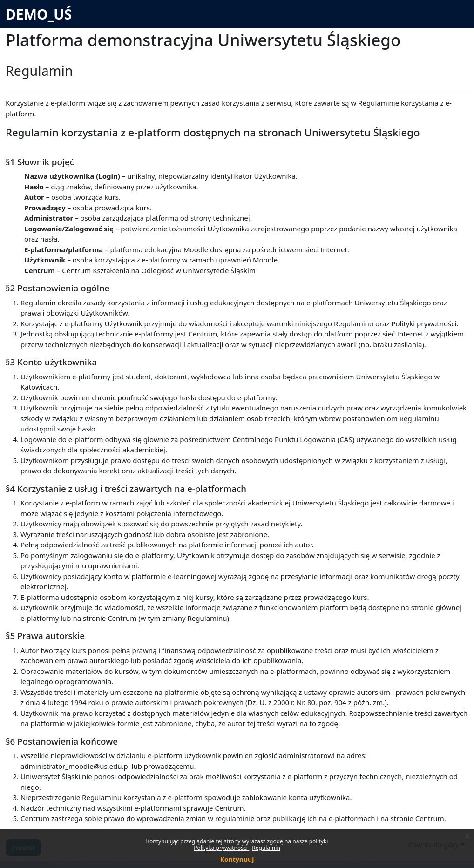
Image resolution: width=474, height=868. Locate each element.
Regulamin (266, 848)
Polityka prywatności (221, 848)
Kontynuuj (237, 859)
